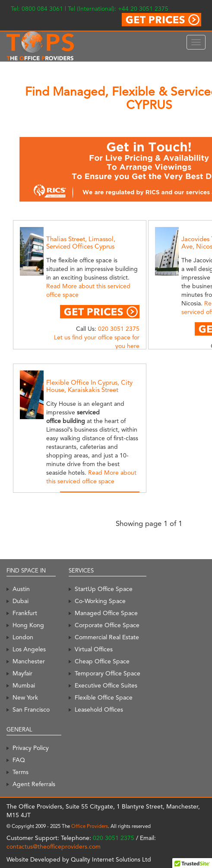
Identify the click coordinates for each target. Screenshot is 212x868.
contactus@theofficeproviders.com (54, 846)
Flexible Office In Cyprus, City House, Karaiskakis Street (89, 386)
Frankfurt (25, 613)
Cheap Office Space (102, 661)
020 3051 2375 (119, 329)
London (23, 637)
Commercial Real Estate (107, 637)
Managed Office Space (106, 613)
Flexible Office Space (104, 697)
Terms (21, 772)
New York (25, 697)
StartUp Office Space (104, 589)
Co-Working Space (100, 601)
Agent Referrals (34, 784)
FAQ (19, 760)
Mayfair (22, 673)
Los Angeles (29, 649)
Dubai (21, 601)
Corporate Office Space (107, 625)
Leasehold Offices (99, 709)
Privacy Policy (31, 748)
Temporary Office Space (108, 673)
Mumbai (24, 685)
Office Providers (90, 826)
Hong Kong (28, 625)
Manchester (29, 661)
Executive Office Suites (106, 685)
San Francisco (31, 709)
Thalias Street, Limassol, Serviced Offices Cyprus (81, 243)
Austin (21, 589)
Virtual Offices (94, 649)
